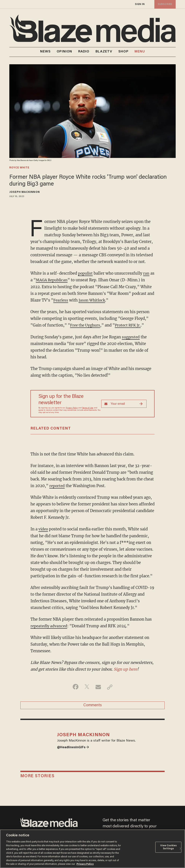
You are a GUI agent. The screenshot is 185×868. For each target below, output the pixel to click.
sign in (140, 4)
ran (147, 273)
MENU (140, 52)
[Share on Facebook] (75, 686)
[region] (92, 849)
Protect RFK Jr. (130, 325)
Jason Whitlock (93, 300)
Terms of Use (88, 408)
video (43, 528)
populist (86, 273)
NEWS (45, 52)
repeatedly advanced (49, 625)
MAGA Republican (58, 280)
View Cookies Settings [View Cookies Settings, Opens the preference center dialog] (169, 847)
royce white (19, 168)
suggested (131, 337)
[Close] (181, 849)
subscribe (165, 4)
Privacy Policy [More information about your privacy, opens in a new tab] (85, 864)
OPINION (64, 52)
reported (57, 485)
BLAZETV (104, 52)
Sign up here (125, 668)
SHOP (123, 52)
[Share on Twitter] (87, 686)
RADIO (84, 52)
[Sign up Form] (124, 403)
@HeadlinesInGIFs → (74, 749)
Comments (93, 705)
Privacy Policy (72, 408)
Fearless (61, 300)
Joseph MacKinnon (25, 192)
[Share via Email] (98, 686)
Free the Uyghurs (86, 325)
